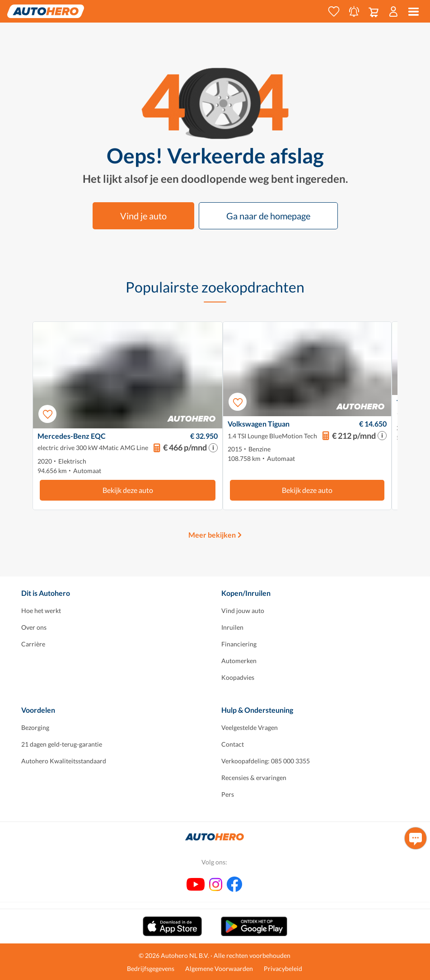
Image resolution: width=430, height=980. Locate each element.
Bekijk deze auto (128, 490)
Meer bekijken (212, 535)
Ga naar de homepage (268, 216)
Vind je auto (143, 216)
